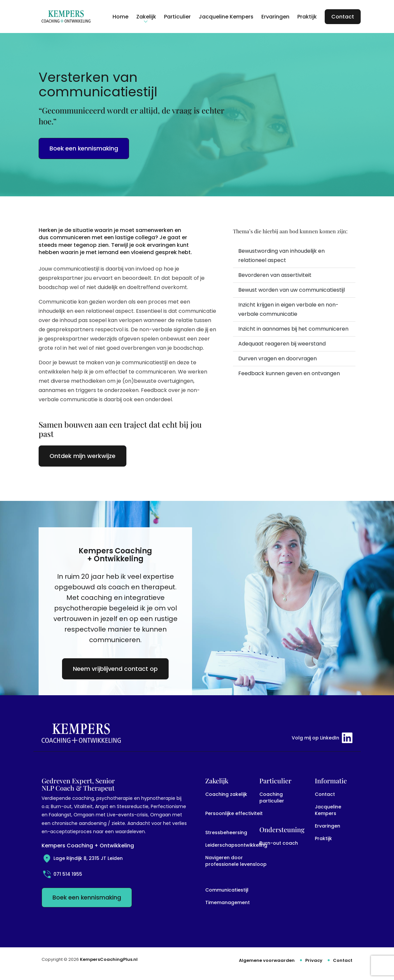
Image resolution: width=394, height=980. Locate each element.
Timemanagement (228, 902)
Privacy (314, 960)
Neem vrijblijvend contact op (115, 669)
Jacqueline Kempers (328, 810)
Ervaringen (328, 826)
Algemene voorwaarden (267, 960)
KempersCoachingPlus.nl (109, 959)
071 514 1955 (62, 874)
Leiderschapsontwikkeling (236, 845)
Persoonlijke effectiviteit (234, 813)
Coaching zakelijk (226, 794)
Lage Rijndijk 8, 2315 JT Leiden (82, 858)
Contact (325, 794)
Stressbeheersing (226, 833)
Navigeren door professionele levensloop (236, 861)
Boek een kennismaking (84, 148)
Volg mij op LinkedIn (322, 738)
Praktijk (323, 838)
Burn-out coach (279, 843)
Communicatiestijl (227, 890)
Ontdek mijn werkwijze (82, 456)
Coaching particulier (272, 798)
